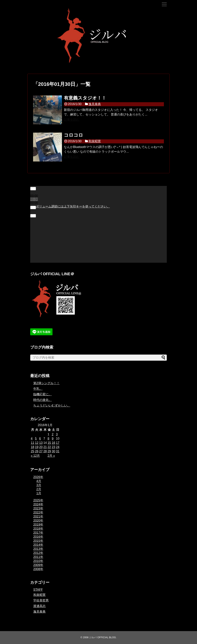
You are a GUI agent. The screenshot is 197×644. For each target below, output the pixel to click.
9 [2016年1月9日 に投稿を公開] (53, 439)
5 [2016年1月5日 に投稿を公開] (36, 439)
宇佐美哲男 (41, 600)
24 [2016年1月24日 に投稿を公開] (58, 447)
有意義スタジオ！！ (85, 98)
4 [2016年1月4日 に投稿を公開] (32, 439)
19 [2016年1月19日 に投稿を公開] (37, 447)
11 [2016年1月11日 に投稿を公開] (33, 443)
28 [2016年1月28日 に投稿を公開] (45, 451)
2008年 (38, 569)
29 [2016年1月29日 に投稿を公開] (49, 451)
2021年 (38, 516)
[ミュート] (33, 207)
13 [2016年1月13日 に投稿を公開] (41, 443)
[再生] (33, 189)
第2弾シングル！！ (46, 383)
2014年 (38, 545)
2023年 (38, 508)
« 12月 (35, 456)
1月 (39, 493)
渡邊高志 (39, 606)
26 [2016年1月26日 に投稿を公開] (37, 451)
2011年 (38, 557)
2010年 (38, 561)
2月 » (51, 456)
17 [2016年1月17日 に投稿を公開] (58, 443)
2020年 (38, 521)
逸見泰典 (95, 104)
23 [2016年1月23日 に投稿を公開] (53, 447)
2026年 (38, 477)
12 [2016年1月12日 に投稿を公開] (37, 443)
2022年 (38, 512)
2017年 (38, 533)
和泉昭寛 (95, 141)
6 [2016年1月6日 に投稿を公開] (40, 439)
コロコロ (73, 135)
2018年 (38, 529)
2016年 (38, 537)
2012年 (38, 553)
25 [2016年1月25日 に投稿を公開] (33, 451)
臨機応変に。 (43, 394)
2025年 (38, 500)
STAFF (38, 590)
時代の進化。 (43, 400)
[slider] (73, 206)
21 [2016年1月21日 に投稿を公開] (45, 447)
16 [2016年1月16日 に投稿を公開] (53, 443)
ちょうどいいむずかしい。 (52, 405)
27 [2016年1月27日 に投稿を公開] (41, 451)
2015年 (38, 541)
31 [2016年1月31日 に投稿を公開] (58, 451)
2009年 (38, 565)
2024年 (38, 504)
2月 (39, 489)
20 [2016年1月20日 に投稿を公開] (41, 447)
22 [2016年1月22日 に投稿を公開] (49, 447)
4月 (39, 481)
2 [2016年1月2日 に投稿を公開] (53, 434)
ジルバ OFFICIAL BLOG (102, 637)
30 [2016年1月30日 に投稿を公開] (53, 451)
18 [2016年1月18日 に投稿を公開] (33, 447)
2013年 (38, 549)
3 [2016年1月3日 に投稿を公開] (57, 434)
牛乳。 (38, 389)
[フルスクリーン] (33, 216)
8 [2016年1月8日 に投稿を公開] (48, 439)
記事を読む (72, 120)
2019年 (38, 525)
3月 (39, 485)
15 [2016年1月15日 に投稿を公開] (49, 443)
